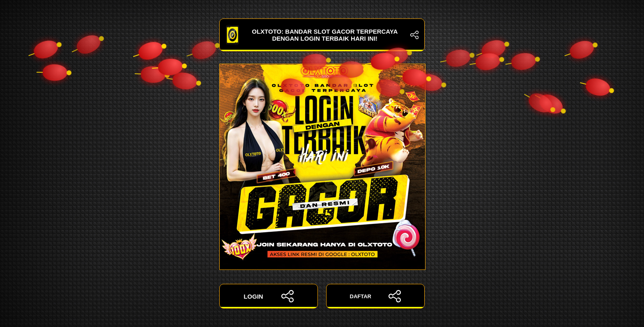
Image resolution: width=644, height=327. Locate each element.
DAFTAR (376, 296)
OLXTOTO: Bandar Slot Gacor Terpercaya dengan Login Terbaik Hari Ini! (322, 35)
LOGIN (269, 296)
